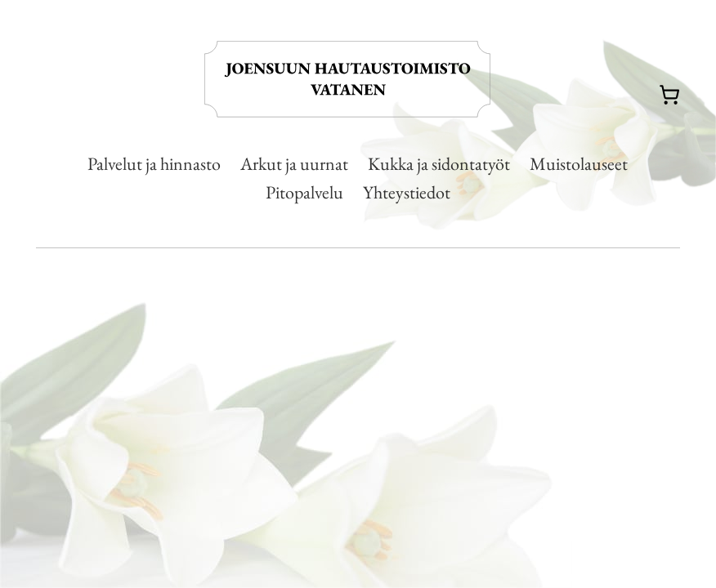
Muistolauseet (579, 164)
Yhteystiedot (407, 192)
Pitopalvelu (304, 192)
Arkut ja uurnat (294, 164)
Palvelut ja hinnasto (154, 164)
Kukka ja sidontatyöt (439, 164)
